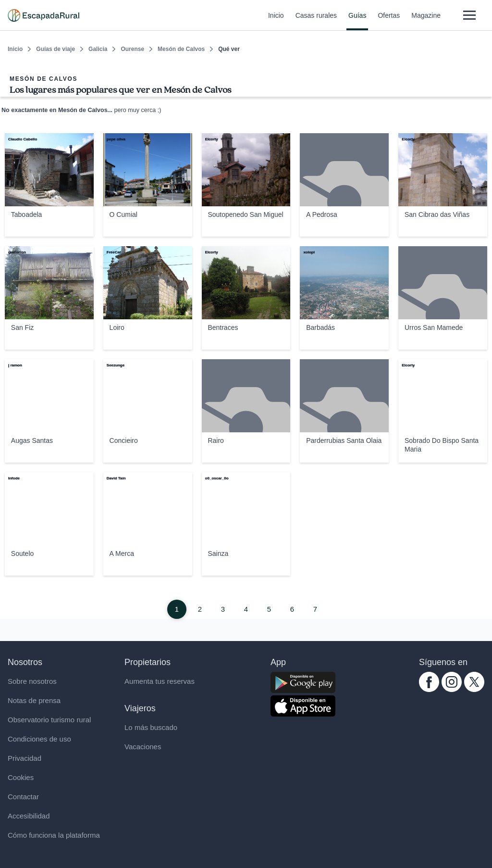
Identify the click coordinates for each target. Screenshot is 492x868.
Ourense (132, 49)
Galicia (98, 49)
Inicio (276, 21)
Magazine (426, 21)
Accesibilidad (29, 816)
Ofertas (389, 21)
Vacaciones (143, 747)
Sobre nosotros (32, 681)
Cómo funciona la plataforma (54, 835)
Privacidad (25, 758)
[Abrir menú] (469, 15)
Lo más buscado (151, 727)
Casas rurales (316, 21)
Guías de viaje (55, 49)
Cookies (21, 777)
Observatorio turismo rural (49, 720)
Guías (357, 21)
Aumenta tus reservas (160, 681)
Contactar (23, 797)
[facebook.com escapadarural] (429, 689)
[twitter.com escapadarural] (474, 689)
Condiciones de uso (39, 739)
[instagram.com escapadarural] (452, 689)
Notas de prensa (34, 700)
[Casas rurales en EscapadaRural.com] (43, 15)
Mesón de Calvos (181, 49)
